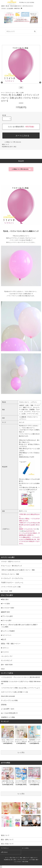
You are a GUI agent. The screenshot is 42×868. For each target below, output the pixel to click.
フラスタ (3, 8)
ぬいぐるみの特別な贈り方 (9, 713)
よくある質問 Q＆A (8, 709)
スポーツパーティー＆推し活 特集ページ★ (14, 692)
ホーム (2, 93)
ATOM (27, 862)
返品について (6, 144)
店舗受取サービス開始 (8, 717)
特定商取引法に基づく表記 (9, 147)
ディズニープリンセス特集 (9, 700)
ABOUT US (17, 8)
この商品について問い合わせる (11, 142)
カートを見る (25, 848)
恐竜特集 (4, 705)
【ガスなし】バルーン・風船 (12, 93)
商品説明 (21, 161)
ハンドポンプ (31, 453)
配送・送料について (25, 858)
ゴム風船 (22, 93)
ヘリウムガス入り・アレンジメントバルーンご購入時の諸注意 (20, 677)
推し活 (7, 6)
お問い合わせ (4, 852)
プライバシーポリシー (22, 860)
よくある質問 (10, 8)
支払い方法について (14, 858)
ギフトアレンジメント (28, 6)
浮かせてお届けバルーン (16, 6)
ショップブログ (17, 862)
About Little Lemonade (8, 696)
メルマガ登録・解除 (33, 860)
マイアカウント (5, 848)
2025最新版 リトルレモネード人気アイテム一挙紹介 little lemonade (21, 683)
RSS (24, 862)
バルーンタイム (30, 483)
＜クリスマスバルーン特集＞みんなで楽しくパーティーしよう (20, 688)
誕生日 (3, 6)
